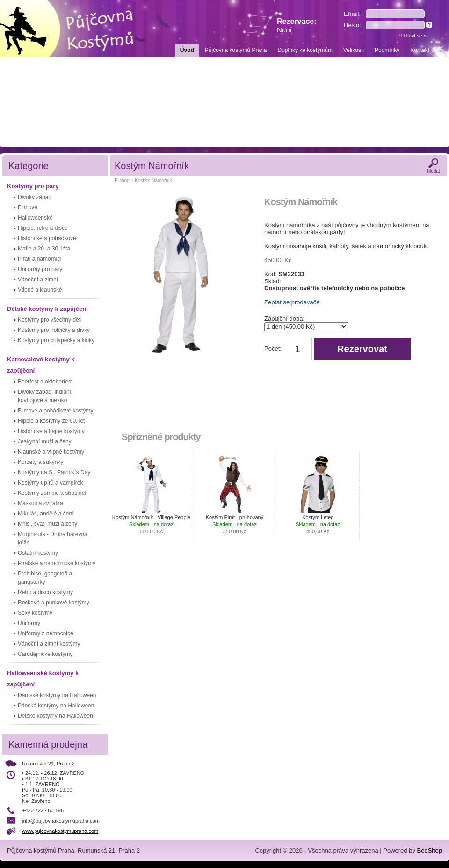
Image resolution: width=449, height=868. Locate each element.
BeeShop (430, 850)
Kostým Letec (318, 524)
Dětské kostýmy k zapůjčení (47, 309)
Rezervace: (297, 26)
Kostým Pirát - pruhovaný (235, 524)
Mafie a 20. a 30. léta (44, 249)
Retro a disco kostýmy (45, 592)
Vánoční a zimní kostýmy (49, 644)
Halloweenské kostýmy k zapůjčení (43, 679)
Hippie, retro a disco (43, 228)
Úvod (187, 50)
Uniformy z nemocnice (46, 633)
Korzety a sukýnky (40, 462)
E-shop (122, 180)
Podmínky (387, 50)
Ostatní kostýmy (38, 553)
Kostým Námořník (153, 180)
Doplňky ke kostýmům (305, 50)
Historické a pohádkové (47, 238)
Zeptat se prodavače (292, 302)
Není (284, 30)
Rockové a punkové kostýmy (54, 603)
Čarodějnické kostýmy (45, 654)
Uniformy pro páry (40, 269)
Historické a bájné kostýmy (51, 431)
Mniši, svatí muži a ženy (47, 524)
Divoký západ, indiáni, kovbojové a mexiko (45, 396)
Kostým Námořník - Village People (151, 524)
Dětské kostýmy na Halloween (55, 716)
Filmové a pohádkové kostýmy (55, 411)
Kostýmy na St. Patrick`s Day (54, 472)
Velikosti (354, 50)
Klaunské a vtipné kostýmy (51, 452)
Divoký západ (35, 197)
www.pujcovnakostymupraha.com (60, 831)
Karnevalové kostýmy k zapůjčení (41, 365)
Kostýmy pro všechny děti (50, 320)
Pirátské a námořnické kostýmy (57, 563)
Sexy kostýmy (35, 613)
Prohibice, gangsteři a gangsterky (45, 578)
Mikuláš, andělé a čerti (46, 514)
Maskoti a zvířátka (40, 503)
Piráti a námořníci (40, 259)
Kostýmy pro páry (33, 186)
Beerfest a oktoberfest (45, 382)
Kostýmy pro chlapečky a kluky (56, 340)
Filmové (28, 207)
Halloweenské (35, 218)
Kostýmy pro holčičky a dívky (54, 330)
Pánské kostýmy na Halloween (56, 706)
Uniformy (29, 623)
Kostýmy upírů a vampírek (50, 483)
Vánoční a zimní (38, 280)
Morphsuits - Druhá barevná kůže (53, 538)
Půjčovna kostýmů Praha (236, 50)
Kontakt (420, 50)
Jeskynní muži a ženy (45, 441)
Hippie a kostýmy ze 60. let (51, 421)
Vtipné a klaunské (40, 290)
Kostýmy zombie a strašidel (52, 493)
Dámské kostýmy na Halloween (57, 695)
